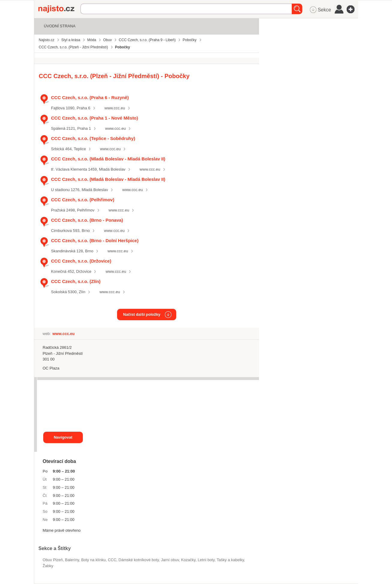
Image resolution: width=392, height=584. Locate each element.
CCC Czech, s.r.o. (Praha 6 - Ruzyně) (90, 97)
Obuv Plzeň (53, 560)
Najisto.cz (59, 9)
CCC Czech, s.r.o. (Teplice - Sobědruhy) (93, 138)
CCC (112, 560)
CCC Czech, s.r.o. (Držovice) (81, 261)
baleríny (72, 560)
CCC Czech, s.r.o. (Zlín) (76, 281)
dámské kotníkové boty (139, 560)
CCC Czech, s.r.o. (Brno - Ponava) (87, 220)
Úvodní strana (60, 26)
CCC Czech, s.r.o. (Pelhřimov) (83, 200)
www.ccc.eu (115, 108)
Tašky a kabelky (230, 560)
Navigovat (63, 437)
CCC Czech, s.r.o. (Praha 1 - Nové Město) (95, 118)
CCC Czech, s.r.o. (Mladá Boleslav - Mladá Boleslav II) (108, 159)
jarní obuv (170, 560)
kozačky (188, 560)
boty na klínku (93, 560)
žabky (48, 566)
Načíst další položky (142, 314)
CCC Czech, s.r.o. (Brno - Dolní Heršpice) (95, 240)
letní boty (206, 560)
